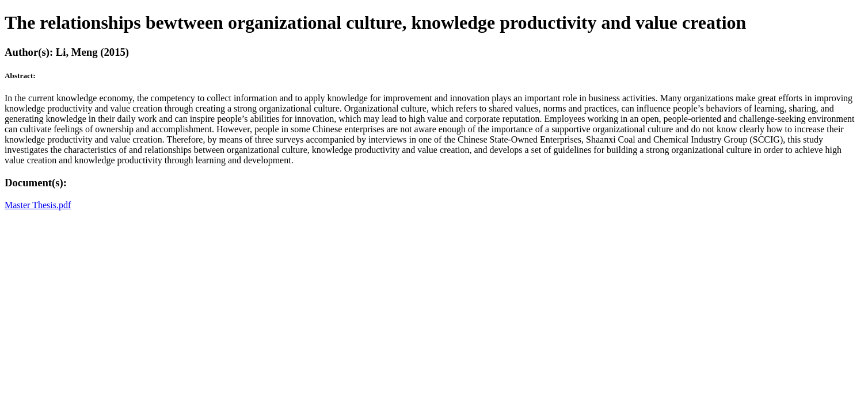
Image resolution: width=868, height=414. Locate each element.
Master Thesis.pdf (38, 205)
